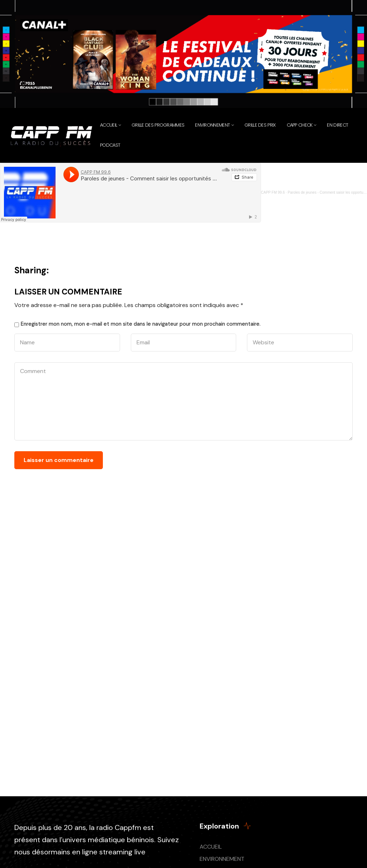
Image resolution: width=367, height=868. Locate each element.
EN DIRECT (337, 125)
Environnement (212, 125)
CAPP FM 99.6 (273, 192)
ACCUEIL (211, 847)
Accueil (108, 125)
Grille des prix (260, 125)
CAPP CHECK (300, 125)
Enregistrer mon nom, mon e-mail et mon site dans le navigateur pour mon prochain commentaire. (141, 324)
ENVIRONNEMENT (222, 859)
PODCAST (110, 145)
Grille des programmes (158, 125)
